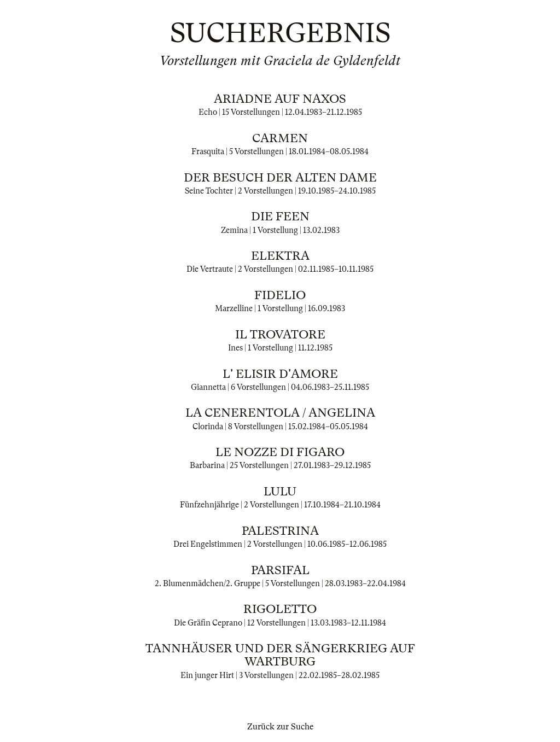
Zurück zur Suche (280, 727)
